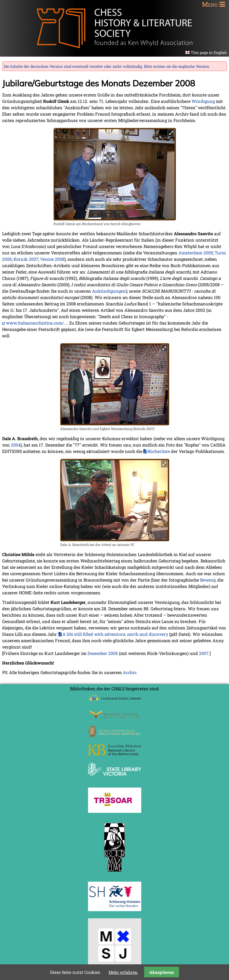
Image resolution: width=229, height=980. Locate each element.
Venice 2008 (52, 259)
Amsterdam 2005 (196, 253)
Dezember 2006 (103, 653)
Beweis (207, 580)
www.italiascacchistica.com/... (36, 323)
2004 (16, 445)
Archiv (130, 672)
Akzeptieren (162, 972)
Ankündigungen (109, 291)
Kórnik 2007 (26, 259)
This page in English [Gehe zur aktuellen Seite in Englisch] (209, 52)
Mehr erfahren (123, 972)
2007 (204, 653)
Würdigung (203, 101)
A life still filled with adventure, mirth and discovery (115, 634)
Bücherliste (159, 451)
